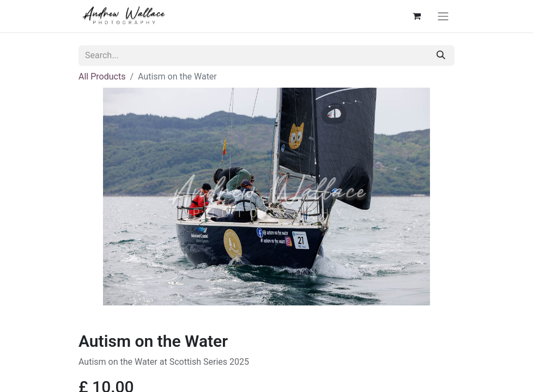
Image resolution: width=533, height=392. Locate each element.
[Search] (441, 56)
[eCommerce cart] (416, 16)
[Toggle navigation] (443, 16)
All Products (102, 76)
